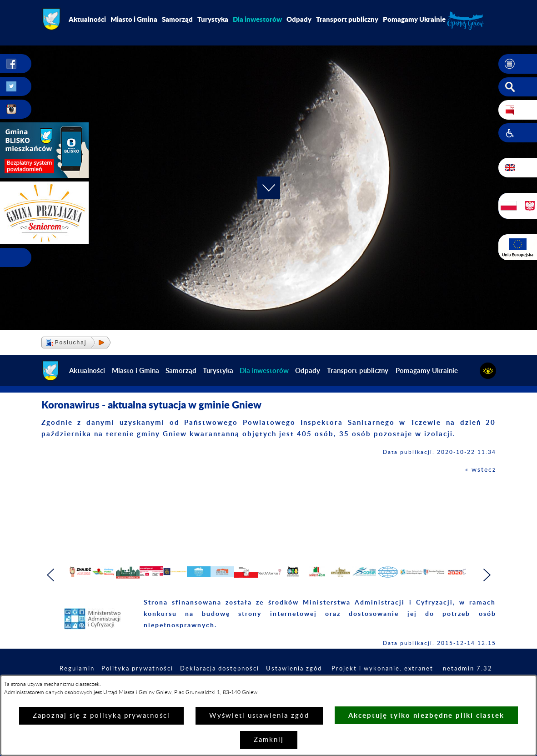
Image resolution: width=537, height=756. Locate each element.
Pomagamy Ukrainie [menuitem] (414, 19)
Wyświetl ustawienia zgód (259, 716)
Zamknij (269, 740)
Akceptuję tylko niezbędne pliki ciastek (426, 715)
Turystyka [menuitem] (213, 19)
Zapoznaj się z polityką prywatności (101, 716)
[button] (518, 64)
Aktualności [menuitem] (87, 19)
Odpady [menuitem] (299, 19)
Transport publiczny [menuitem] (347, 19)
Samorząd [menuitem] (177, 19)
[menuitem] (257, 19)
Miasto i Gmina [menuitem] (134, 19)
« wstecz (480, 470)
